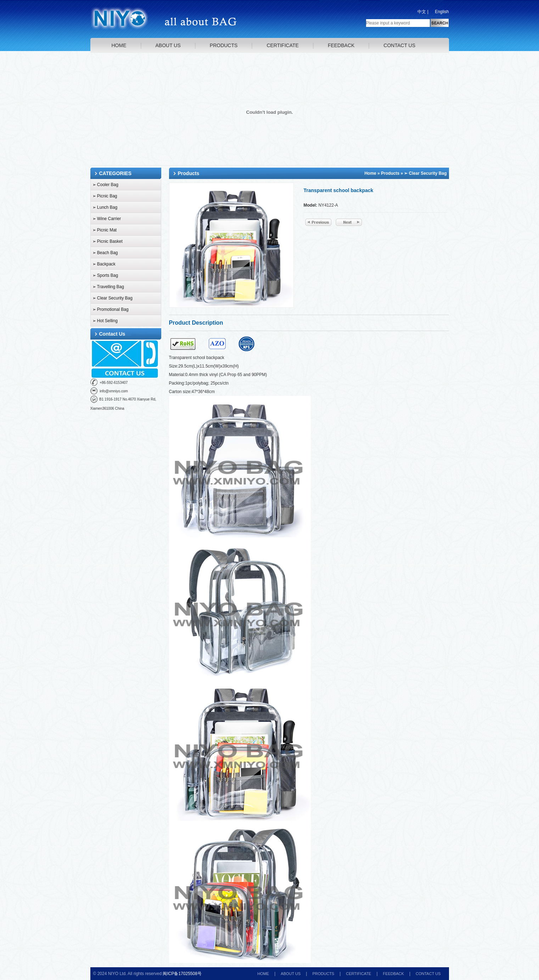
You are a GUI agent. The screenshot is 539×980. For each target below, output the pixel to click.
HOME (119, 45)
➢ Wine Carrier (107, 219)
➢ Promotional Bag (111, 309)
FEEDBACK (341, 45)
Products (390, 173)
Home (370, 173)
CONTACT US (399, 45)
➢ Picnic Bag (105, 196)
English (442, 12)
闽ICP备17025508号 (182, 974)
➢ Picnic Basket (108, 241)
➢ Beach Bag (105, 253)
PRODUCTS (224, 45)
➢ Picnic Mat (105, 230)
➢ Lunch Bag (105, 207)
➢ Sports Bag (105, 275)
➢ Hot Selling (105, 321)
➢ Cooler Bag (105, 185)
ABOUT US (168, 45)
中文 (422, 12)
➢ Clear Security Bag (113, 298)
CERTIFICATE (283, 45)
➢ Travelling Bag (108, 287)
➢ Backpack (104, 264)
